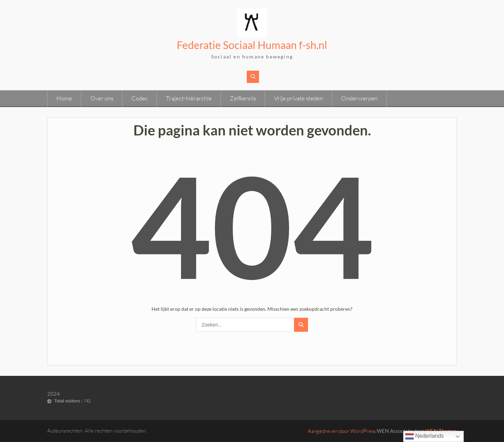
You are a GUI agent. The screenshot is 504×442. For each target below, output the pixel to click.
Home (64, 98)
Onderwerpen (359, 98)
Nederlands (425, 436)
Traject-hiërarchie (189, 98)
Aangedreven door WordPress (342, 431)
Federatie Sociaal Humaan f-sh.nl (252, 45)
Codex (140, 98)
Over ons (102, 98)
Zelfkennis (243, 98)
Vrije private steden (299, 98)
